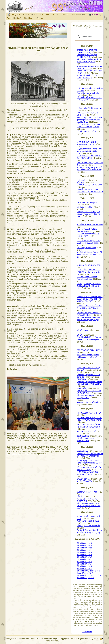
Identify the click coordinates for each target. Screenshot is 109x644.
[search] (87, 37)
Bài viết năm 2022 (84, 548)
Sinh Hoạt (28, 18)
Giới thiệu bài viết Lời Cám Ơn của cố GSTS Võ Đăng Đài (89, 338)
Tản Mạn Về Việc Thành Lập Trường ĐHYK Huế (89, 314)
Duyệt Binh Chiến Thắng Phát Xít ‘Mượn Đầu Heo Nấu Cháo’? (89, 151)
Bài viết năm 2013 (84, 569)
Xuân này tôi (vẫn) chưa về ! (88, 521)
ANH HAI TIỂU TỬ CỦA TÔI (88, 265)
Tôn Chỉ (65, 14)
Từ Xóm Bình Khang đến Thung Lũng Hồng (87, 278)
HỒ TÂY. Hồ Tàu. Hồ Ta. (87, 131)
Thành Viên (44, 14)
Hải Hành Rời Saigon (85, 395)
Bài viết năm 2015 (84, 564)
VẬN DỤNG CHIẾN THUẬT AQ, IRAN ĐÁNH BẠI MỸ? (90, 60)
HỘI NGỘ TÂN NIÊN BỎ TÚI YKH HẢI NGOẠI (89, 469)
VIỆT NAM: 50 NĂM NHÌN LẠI (89, 413)
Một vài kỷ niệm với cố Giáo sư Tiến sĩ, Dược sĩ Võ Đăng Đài (90, 383)
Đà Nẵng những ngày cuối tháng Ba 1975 (88, 439)
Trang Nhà (14, 15)
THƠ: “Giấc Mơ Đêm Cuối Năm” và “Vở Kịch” (87, 473)
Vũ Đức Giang (83, 330)
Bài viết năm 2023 (84, 545)
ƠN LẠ (79, 335)
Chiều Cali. (81, 180)
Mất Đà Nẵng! (82, 451)
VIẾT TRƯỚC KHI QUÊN (87, 431)
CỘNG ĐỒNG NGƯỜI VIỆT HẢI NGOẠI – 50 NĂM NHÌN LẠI (88, 272)
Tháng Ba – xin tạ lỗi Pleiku (88, 93)
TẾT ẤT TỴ (81, 496)
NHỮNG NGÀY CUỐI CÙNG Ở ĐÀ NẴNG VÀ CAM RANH (90, 455)
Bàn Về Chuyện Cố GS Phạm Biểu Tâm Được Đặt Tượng (89, 319)
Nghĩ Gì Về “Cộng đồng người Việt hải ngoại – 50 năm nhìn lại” (89, 254)
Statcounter (87, 632)
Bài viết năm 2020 (84, 552)
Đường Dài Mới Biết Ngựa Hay (89, 108)
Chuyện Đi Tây (83, 398)
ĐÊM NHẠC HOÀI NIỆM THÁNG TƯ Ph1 (87, 56)
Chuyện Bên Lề (83, 479)
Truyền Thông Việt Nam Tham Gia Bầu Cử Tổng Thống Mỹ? (89, 531)
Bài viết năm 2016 (84, 562)
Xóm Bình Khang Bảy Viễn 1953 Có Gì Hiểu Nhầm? (88, 356)
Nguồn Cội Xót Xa (84, 481)
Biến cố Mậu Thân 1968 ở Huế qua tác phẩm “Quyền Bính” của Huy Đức (89, 120)
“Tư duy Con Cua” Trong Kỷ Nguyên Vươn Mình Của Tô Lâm (88, 214)
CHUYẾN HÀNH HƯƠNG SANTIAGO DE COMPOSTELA (90, 191)
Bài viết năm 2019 (84, 555)
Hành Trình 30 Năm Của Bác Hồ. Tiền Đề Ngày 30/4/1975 (89, 426)
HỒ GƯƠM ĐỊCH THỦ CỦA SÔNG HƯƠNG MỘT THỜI (88, 125)
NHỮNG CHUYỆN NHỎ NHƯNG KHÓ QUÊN (87, 143)
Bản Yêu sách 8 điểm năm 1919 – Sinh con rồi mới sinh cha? (89, 506)
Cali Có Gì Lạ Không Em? (87, 202)
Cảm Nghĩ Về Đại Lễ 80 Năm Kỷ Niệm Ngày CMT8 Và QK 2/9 (89, 286)
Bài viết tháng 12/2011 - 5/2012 (90, 575)
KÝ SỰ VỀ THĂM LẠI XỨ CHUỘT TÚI (87, 500)
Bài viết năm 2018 (84, 557)
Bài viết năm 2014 (84, 566)
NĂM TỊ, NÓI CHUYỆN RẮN (88, 526)
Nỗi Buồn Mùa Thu (84, 207)
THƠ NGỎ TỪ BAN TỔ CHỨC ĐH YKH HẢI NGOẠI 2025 (89, 307)
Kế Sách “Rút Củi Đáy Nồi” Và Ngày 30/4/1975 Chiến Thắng (89, 419)
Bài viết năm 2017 (84, 559)
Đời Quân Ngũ (83, 436)
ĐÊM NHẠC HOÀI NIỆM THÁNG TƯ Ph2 (87, 51)
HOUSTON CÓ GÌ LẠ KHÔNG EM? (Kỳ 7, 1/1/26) (89, 157)
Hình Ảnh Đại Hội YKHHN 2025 (90, 225)
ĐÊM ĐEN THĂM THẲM (87, 492)
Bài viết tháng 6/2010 (85, 578)
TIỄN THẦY (81, 379)
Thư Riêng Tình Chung (86, 248)
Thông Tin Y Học (78, 14)
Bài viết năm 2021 (84, 550)
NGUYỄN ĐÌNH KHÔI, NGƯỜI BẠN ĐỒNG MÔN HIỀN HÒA (89, 168)
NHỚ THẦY (81, 388)
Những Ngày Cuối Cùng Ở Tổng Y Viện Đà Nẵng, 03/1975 (90, 462)
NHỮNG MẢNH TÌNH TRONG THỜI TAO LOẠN (89, 67)
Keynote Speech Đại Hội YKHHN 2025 (87, 230)
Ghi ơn (55, 14)
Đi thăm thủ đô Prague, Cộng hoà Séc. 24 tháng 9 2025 (89, 242)
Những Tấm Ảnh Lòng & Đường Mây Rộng (87, 76)
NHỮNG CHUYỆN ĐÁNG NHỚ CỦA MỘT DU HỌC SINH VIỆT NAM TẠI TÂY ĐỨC (90, 299)
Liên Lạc (39, 18)
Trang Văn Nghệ (14, 18)
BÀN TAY (80, 183)
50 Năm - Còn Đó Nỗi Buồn (88, 402)
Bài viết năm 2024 (84, 543)
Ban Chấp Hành (30, 14)
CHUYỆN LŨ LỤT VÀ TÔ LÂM (89, 185)
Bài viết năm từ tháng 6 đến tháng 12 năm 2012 (88, 572)
